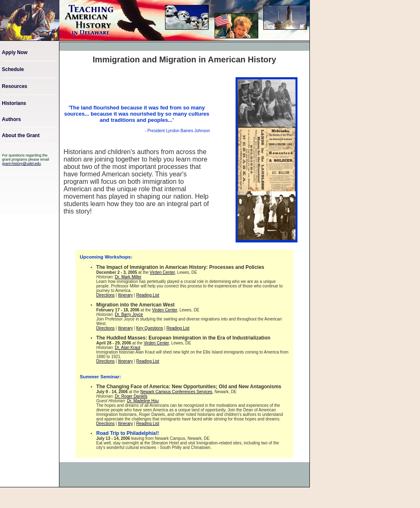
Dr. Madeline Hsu (143, 401)
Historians (14, 103)
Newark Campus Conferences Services (176, 392)
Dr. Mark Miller (128, 277)
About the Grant (21, 135)
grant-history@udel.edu (21, 164)
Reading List (148, 295)
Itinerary (125, 295)
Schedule (13, 69)
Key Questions (150, 328)
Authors (12, 119)
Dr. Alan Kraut (127, 348)
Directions (105, 295)
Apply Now (15, 52)
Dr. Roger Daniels (131, 396)
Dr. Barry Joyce (129, 315)
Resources (15, 86)
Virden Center (162, 272)
